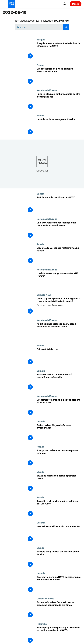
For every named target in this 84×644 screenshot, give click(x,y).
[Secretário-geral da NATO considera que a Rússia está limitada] (59, 585)
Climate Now (44, 295)
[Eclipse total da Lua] (59, 357)
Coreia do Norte (45, 598)
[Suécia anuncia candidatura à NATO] (59, 205)
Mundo (40, 115)
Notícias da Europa (47, 90)
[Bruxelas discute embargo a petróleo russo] (59, 483)
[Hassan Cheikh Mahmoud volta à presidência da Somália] (59, 382)
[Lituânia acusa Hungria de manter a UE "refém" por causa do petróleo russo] (59, 281)
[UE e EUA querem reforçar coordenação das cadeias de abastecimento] (59, 230)
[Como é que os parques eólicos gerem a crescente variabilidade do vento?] (59, 306)
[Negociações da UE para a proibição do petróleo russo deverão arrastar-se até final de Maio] (59, 331)
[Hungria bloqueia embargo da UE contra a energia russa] (59, 101)
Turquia (41, 39)
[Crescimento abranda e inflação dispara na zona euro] (59, 407)
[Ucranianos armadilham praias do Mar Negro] (59, 433)
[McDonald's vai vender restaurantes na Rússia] (59, 255)
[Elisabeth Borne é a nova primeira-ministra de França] (59, 76)
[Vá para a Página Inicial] (11, 4)
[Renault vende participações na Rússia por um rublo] (59, 509)
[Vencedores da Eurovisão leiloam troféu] (59, 534)
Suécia (40, 194)
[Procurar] (42, 27)
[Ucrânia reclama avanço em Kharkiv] (59, 127)
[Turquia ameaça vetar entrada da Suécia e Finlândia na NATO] (59, 51)
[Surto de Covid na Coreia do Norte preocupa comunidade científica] (59, 610)
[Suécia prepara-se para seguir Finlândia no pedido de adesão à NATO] (59, 635)
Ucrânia (41, 421)
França (40, 65)
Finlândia (42, 624)
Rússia (40, 244)
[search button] (66, 27)
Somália (41, 371)
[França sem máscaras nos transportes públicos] (59, 458)
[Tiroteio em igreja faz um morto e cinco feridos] (59, 559)
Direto (76, 4)
